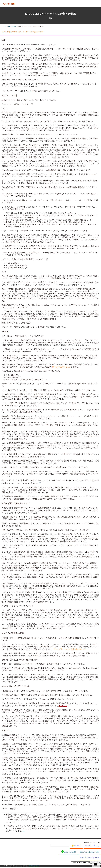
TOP (6, 26)
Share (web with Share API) (89, 852)
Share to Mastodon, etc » (89, 858)
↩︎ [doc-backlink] (13, 822)
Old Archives (12, 26)
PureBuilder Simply (34, 866)
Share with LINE (69, 852)
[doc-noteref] (31, 91)
